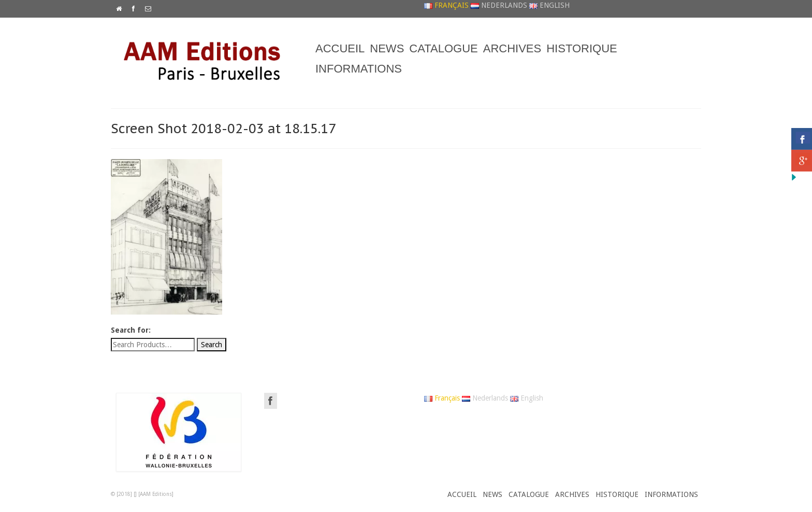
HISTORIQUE (582, 48)
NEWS (387, 48)
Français (446, 5)
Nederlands (499, 5)
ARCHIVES (512, 48)
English (549, 5)
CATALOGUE (443, 48)
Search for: (131, 330)
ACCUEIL (340, 48)
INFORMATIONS (359, 69)
